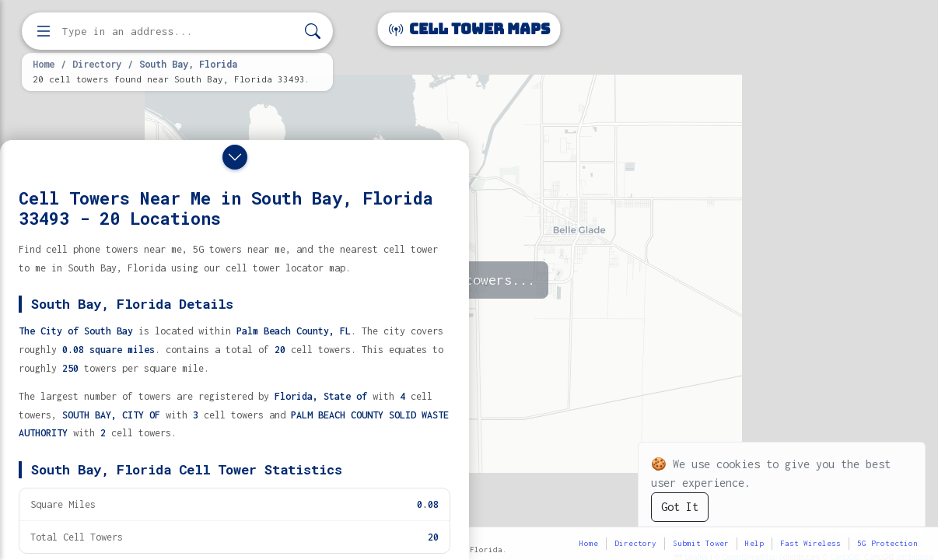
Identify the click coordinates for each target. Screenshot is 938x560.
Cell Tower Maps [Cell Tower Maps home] (469, 29)
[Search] (313, 31)
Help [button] (754, 543)
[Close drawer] (235, 157)
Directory (97, 64)
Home (44, 64)
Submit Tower (701, 543)
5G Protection (887, 543)
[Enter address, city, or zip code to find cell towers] (179, 31)
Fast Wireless (810, 543)
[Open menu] (44, 31)
